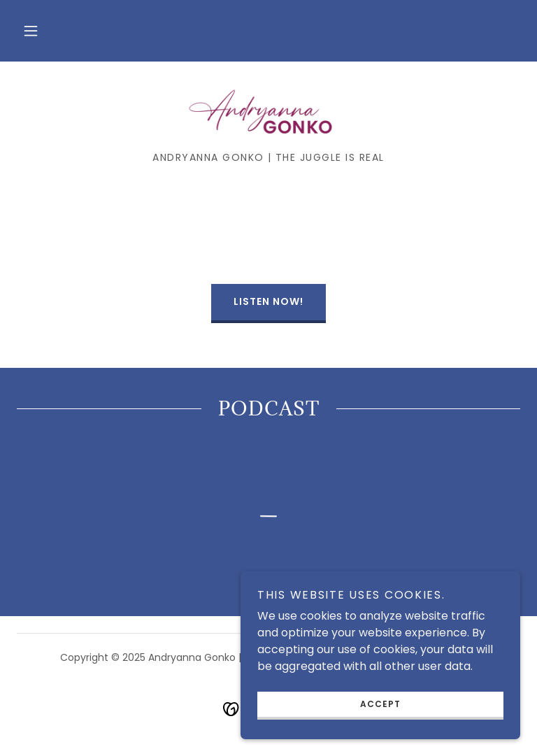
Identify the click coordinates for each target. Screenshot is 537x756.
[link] (268, 112)
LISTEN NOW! (268, 301)
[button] (31, 31)
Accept (380, 704)
